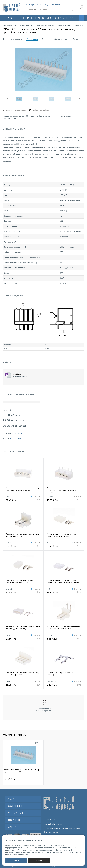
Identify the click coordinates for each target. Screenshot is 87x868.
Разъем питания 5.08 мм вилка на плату (21, 403)
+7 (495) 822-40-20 (34, 5)
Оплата (70, 18)
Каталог (12, 18)
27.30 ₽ (64, 592)
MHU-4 (49, 543)
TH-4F (49, 589)
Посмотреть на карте (51, 832)
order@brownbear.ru (56, 824)
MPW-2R (49, 635)
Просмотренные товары (14, 735)
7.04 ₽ (23, 592)
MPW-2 (8, 543)
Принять (16, 861)
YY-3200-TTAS (51, 681)
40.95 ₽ (64, 500)
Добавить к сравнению (16, 110)
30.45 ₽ (23, 500)
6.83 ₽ (23, 546)
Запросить (18, 433)
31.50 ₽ (10, 779)
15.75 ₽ (23, 685)
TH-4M (8, 635)
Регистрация (56, 5)
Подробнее (39, 861)
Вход (47, 5)
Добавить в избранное (42, 110)
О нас (38, 18)
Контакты (28, 18)
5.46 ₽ (64, 638)
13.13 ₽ (64, 546)
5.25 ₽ (64, 685)
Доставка (60, 18)
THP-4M (8, 497)
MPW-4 (8, 681)
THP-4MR (50, 497)
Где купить (48, 18)
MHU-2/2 (9, 589)
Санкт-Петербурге (16, 438)
